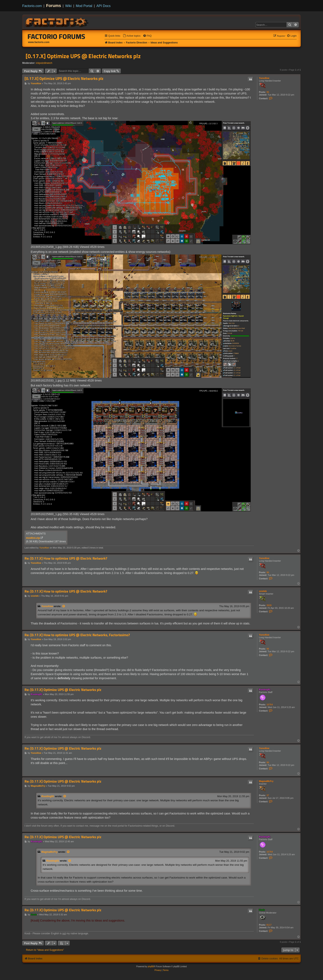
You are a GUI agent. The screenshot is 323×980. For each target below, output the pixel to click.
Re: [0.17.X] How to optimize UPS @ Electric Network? (66, 558)
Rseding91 (265, 689)
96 (268, 92)
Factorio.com (32, 6)
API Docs (104, 6)
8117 (269, 925)
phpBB (151, 967)
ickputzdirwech (44, 63)
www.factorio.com (39, 42)
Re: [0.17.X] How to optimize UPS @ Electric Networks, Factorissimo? (77, 635)
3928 (269, 605)
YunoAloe (264, 78)
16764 (270, 705)
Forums (54, 6)
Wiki (68, 6)
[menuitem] (132, 36)
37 (268, 795)
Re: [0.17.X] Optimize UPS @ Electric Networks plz (63, 690)
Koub (262, 910)
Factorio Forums (56, 36)
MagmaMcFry (266, 781)
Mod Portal (84, 6)
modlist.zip (33, 538)
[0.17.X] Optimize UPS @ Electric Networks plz (83, 56)
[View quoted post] (64, 606)
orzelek (263, 591)
